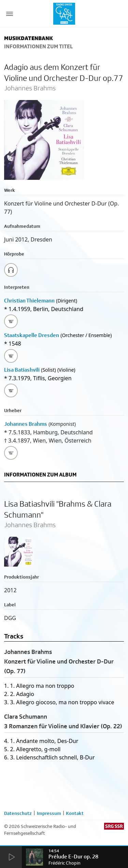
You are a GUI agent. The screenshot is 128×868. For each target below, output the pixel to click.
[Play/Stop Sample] (11, 270)
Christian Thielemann (29, 301)
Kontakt (75, 813)
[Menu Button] (10, 14)
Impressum (49, 813)
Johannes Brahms (26, 424)
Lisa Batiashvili (22, 370)
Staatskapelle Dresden (32, 335)
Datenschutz (18, 813)
